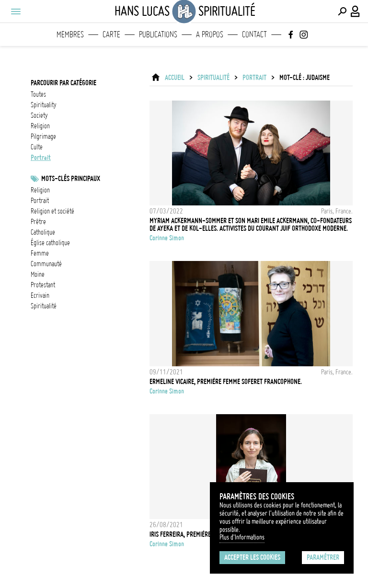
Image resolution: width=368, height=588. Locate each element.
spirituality (44, 105)
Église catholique (50, 243)
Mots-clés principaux (71, 179)
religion (40, 126)
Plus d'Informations (242, 537)
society (39, 115)
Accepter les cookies (252, 557)
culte (37, 147)
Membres (70, 34)
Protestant (43, 285)
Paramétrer (323, 557)
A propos (210, 34)
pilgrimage (43, 136)
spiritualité (44, 306)
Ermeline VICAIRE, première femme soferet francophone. (226, 382)
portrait (41, 158)
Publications (158, 34)
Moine (38, 274)
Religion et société (52, 211)
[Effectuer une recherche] (342, 11)
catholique (43, 232)
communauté (46, 264)
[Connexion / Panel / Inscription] (356, 11)
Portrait (40, 201)
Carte (111, 34)
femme (40, 253)
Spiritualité (213, 78)
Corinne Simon (167, 238)
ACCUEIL (175, 78)
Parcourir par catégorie (63, 83)
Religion (40, 190)
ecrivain (40, 295)
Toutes (38, 94)
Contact (254, 34)
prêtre (38, 222)
